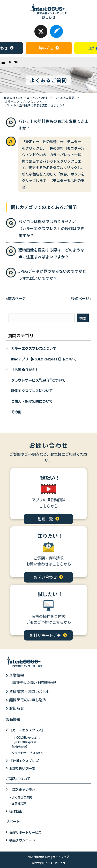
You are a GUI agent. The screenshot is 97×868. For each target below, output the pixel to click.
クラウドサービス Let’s (27, 753)
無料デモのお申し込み (28, 700)
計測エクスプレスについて (32, 391)
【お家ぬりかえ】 (25, 369)
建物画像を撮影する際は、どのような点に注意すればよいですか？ (51, 253)
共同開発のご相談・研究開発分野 (34, 682)
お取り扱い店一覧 (22, 768)
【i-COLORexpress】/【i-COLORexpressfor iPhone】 (26, 742)
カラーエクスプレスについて (24, 101)
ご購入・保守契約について (32, 401)
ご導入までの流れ (22, 790)
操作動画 (16, 811)
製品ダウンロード (22, 840)
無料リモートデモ (45, 635)
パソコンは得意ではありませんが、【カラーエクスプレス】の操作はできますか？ (51, 228)
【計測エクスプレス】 (25, 761)
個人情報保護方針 (39, 857)
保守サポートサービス (25, 832)
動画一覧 (45, 519)
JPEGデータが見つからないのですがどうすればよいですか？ (52, 275)
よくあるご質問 (65, 98)
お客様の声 (19, 803)
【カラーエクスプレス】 (27, 730)
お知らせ (17, 708)
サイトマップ (61, 857)
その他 (16, 412)
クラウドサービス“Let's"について (38, 380)
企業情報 (17, 675)
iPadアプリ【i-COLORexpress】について (44, 359)
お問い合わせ (45, 577)
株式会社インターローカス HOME (26, 98)
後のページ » (81, 298)
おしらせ (49, 17)
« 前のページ (16, 298)
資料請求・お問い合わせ (30, 691)
